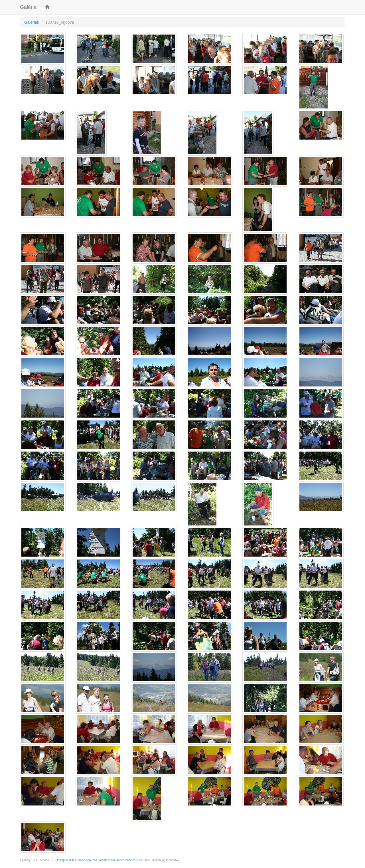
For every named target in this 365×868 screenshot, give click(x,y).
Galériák (32, 22)
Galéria (28, 7)
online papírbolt (87, 860)
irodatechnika (107, 860)
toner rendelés (126, 860)
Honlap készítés (66, 860)
